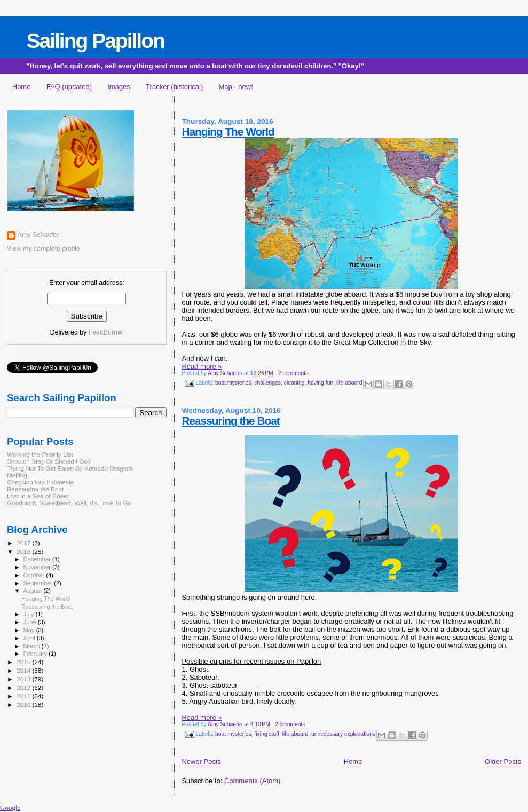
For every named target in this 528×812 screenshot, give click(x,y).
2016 (24, 551)
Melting (17, 475)
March (33, 646)
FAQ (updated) (69, 87)
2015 (24, 662)
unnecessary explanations (343, 734)
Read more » (202, 366)
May (30, 630)
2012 (24, 687)
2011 (24, 696)
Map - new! (236, 87)
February (36, 654)
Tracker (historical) (174, 87)
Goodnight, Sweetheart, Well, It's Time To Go (69, 503)
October (35, 575)
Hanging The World (228, 132)
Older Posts (503, 762)
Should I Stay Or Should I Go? (49, 461)
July (30, 614)
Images (119, 87)
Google (10, 807)
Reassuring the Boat (230, 421)
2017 (24, 543)
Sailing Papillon (95, 41)
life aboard (349, 383)
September (39, 583)
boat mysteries (233, 383)
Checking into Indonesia (40, 482)
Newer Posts (201, 762)
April (30, 638)
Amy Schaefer (38, 235)
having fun (320, 383)
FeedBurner (106, 332)
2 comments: (294, 373)
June (31, 622)
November (38, 567)
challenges (267, 383)
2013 (24, 679)
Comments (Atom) (252, 781)
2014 (24, 670)
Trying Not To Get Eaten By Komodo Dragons (70, 468)
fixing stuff (267, 734)
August (34, 591)
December (38, 559)
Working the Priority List (40, 454)
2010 (24, 704)
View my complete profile (44, 249)
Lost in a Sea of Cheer (38, 496)
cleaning (294, 383)
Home (22, 87)
